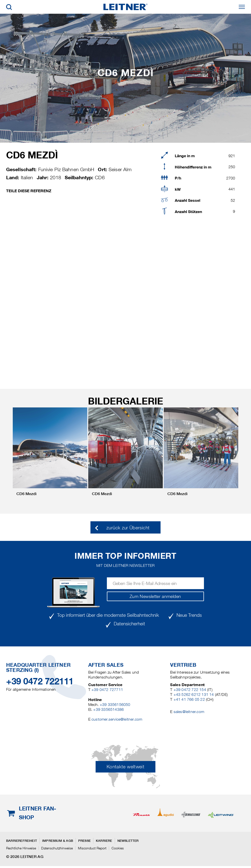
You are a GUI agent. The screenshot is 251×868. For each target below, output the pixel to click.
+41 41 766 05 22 (189, 699)
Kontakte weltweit (125, 767)
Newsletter (128, 841)
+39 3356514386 (108, 709)
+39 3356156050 (115, 705)
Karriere (104, 841)
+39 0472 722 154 (190, 690)
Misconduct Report (92, 848)
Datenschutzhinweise (57, 848)
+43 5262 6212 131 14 (194, 695)
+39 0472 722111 (40, 681)
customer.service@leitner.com (117, 719)
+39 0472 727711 (107, 690)
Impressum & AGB (58, 841)
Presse (84, 841)
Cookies (118, 848)
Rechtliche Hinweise (21, 848)
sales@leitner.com (189, 712)
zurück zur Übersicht (128, 528)
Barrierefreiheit (22, 841)
